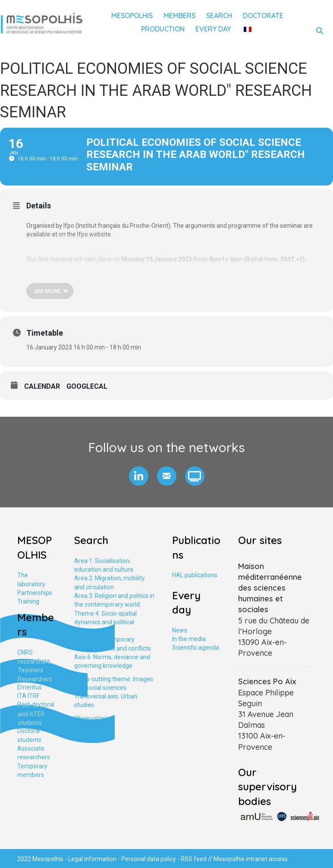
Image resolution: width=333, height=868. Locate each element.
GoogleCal (87, 386)
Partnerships (35, 593)
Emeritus (30, 687)
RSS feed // (197, 859)
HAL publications (195, 575)
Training (28, 601)
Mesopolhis (132, 16)
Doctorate (263, 16)
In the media (189, 639)
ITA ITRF (28, 696)
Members (179, 16)
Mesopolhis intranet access (251, 859)
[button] (139, 476)
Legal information (92, 859)
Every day (213, 29)
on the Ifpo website (85, 234)
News (180, 630)
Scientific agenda (196, 648)
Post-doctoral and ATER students (36, 713)
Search (219, 16)
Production (163, 29)
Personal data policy (149, 859)
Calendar (42, 386)
